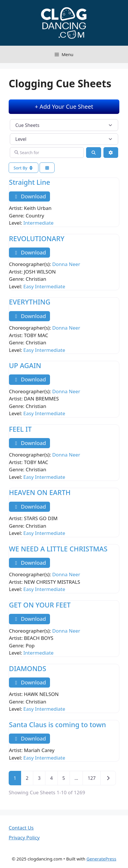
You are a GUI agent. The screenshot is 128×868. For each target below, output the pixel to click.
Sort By (24, 168)
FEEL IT (20, 429)
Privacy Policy (24, 837)
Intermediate (39, 223)
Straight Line (29, 182)
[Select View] (47, 168)
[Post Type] (64, 125)
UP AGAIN (25, 365)
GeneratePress (101, 859)
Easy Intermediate (44, 286)
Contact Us (21, 828)
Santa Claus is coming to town (57, 725)
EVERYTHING (30, 302)
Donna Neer (66, 264)
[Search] (94, 153)
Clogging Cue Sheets (60, 83)
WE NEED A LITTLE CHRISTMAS (58, 549)
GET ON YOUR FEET (40, 605)
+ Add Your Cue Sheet (64, 107)
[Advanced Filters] (111, 153)
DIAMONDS (28, 668)
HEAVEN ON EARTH (40, 492)
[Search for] (47, 153)
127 (91, 778)
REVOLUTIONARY (37, 239)
